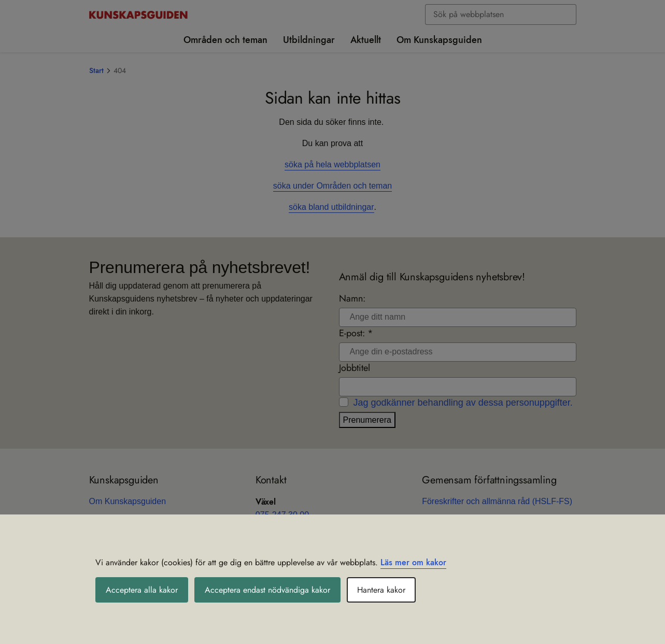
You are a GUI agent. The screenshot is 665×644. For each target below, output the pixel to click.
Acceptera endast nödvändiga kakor (267, 590)
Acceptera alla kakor (142, 590)
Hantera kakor (381, 590)
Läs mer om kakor (413, 562)
